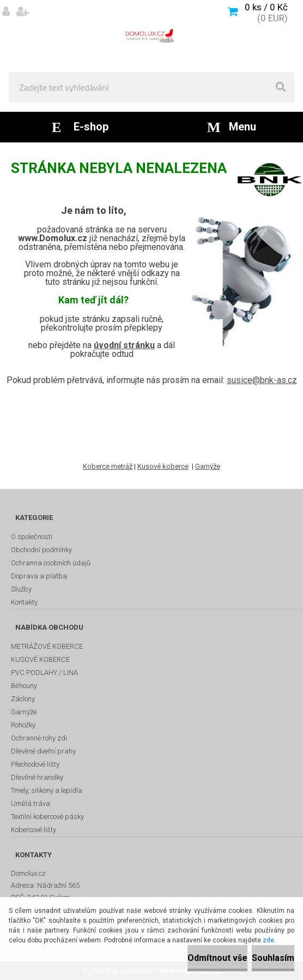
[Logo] (152, 36)
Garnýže (208, 466)
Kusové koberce (163, 466)
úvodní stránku (124, 345)
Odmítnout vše (217, 958)
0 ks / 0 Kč (266, 7)
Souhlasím (273, 958)
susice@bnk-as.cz (262, 380)
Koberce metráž (108, 466)
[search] (281, 87)
